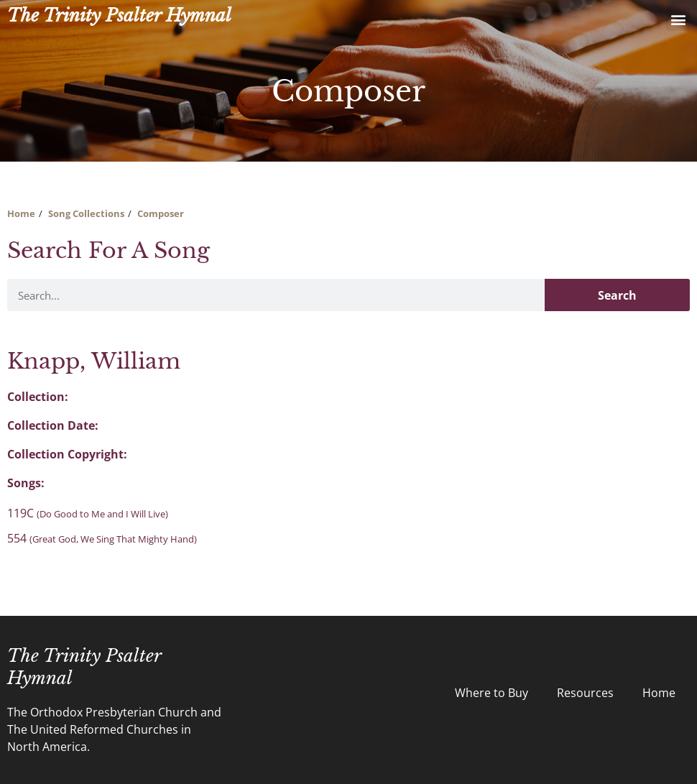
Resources (585, 693)
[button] (678, 19)
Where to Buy (491, 693)
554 (102, 538)
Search (617, 295)
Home (21, 213)
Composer (161, 213)
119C (88, 513)
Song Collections (86, 213)
